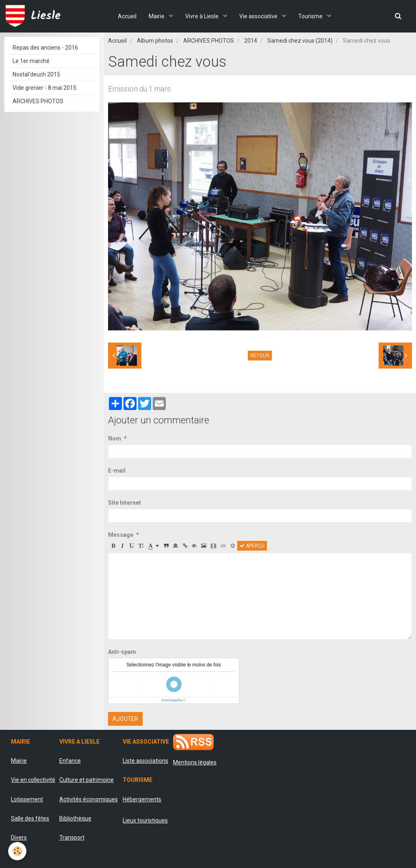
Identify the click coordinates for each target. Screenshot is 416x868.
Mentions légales (195, 762)
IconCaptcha (172, 700)
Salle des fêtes (30, 818)
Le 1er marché (31, 61)
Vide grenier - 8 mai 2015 (44, 88)
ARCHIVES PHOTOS (209, 41)
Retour (260, 356)
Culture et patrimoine (87, 780)
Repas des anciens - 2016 (45, 48)
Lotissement (27, 799)
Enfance (70, 761)
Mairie (157, 16)
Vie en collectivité (33, 780)
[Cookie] (17, 851)
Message (121, 535)
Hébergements (142, 799)
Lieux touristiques (145, 820)
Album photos (155, 41)
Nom (115, 438)
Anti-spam (122, 652)
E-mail (117, 471)
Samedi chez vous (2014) (300, 41)
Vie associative (259, 16)
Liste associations (145, 761)
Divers (19, 838)
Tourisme (311, 16)
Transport (72, 838)
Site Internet (125, 503)
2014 (251, 41)
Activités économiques (89, 799)
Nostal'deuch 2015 (36, 74)
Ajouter (125, 719)
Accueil (127, 16)
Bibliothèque (75, 818)
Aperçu (252, 546)
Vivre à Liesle (203, 16)
